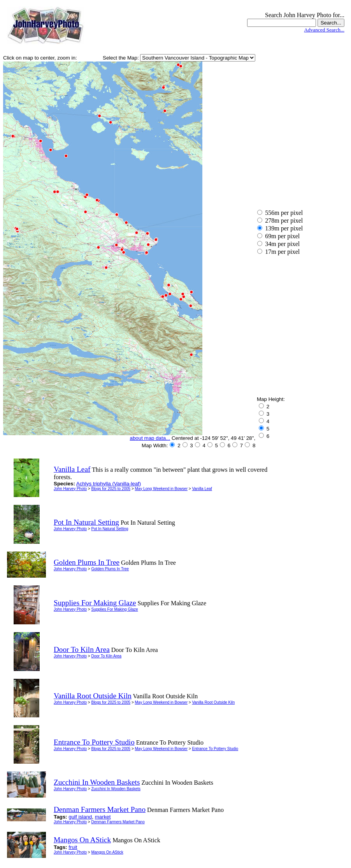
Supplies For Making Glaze (114, 609)
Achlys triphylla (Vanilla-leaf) (109, 484)
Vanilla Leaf (202, 489)
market (103, 817)
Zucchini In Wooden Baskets (116, 789)
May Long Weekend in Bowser (161, 489)
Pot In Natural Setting (110, 529)
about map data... (150, 438)
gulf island (80, 817)
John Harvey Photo (70, 489)
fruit (73, 847)
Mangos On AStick (107, 852)
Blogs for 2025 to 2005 (111, 489)
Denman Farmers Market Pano (118, 822)
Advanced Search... (324, 30)
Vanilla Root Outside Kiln (213, 702)
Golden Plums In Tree (110, 569)
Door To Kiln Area (106, 656)
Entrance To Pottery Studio (215, 749)
